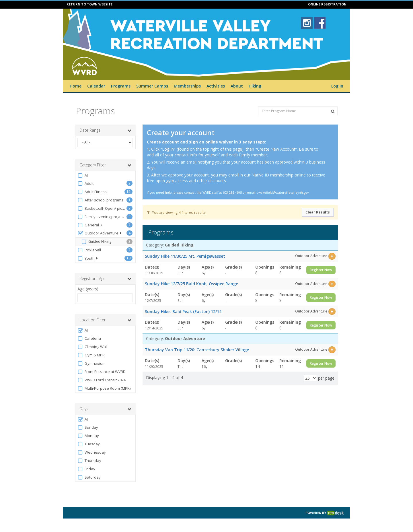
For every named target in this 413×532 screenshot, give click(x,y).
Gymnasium (91, 363)
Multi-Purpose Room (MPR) (104, 388)
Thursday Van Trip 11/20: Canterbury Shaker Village (197, 350)
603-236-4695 (232, 193)
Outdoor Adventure (100, 233)
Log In (337, 86)
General (90, 225)
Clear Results (318, 212)
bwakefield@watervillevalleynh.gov (283, 193)
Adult (85, 184)
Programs (121, 86)
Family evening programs (102, 217)
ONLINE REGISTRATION (327, 4)
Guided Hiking (96, 242)
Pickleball (89, 250)
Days (105, 409)
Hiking (255, 86)
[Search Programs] (333, 111)
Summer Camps (152, 86)
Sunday (88, 427)
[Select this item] (332, 256)
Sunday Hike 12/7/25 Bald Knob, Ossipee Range (191, 284)
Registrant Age (105, 279)
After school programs (100, 200)
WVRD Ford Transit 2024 (102, 380)
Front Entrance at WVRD (102, 372)
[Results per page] (310, 378)
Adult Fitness (92, 192)
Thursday (89, 461)
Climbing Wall (92, 347)
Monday (88, 436)
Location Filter (105, 320)
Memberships (187, 86)
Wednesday (92, 452)
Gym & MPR (91, 355)
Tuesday (89, 444)
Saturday (89, 477)
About (237, 86)
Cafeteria (89, 338)
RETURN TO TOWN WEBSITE (89, 4)
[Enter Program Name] (298, 111)
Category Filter (105, 165)
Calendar (96, 86)
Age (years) (88, 289)
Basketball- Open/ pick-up (102, 208)
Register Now (321, 270)
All (83, 175)
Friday (86, 469)
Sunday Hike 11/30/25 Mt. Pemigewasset (185, 256)
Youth (88, 258)
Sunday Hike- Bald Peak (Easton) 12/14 (183, 311)
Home (76, 86)
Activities (216, 86)
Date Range (105, 130)
